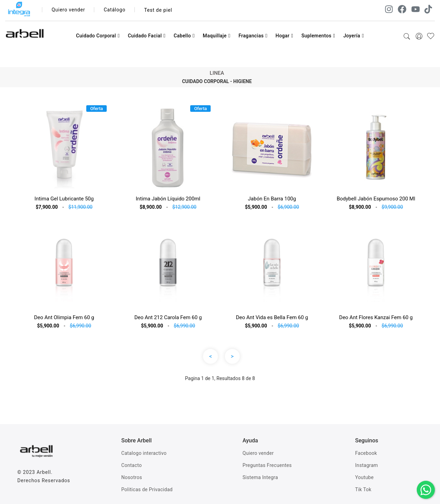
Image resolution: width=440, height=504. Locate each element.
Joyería (354, 36)
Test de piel (158, 10)
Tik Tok (363, 489)
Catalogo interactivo (144, 453)
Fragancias (253, 36)
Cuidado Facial (147, 36)
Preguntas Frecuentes (267, 465)
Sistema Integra (260, 477)
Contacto (131, 465)
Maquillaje (217, 36)
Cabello (184, 36)
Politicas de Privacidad (147, 489)
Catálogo (115, 10)
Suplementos (318, 36)
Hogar (284, 36)
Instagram (367, 465)
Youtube (364, 477)
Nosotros (132, 477)
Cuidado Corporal (98, 36)
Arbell (44, 472)
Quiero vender (68, 10)
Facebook (366, 453)
